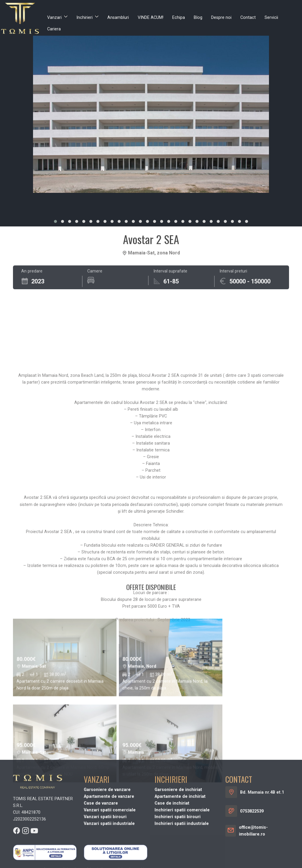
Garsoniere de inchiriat (178, 831)
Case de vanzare (101, 845)
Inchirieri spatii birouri (178, 858)
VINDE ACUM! (151, 18)
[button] (55, 221)
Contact (248, 18)
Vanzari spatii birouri (105, 858)
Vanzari (54, 18)
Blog (198, 18)
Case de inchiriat (172, 845)
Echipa (179, 18)
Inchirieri (84, 18)
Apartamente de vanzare (109, 838)
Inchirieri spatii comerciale (182, 851)
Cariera (54, 29)
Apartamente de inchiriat (180, 838)
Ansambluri (118, 18)
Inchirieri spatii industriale (182, 865)
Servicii (271, 18)
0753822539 (252, 853)
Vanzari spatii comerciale (110, 851)
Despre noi (221, 18)
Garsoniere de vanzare (107, 831)
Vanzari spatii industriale (109, 865)
